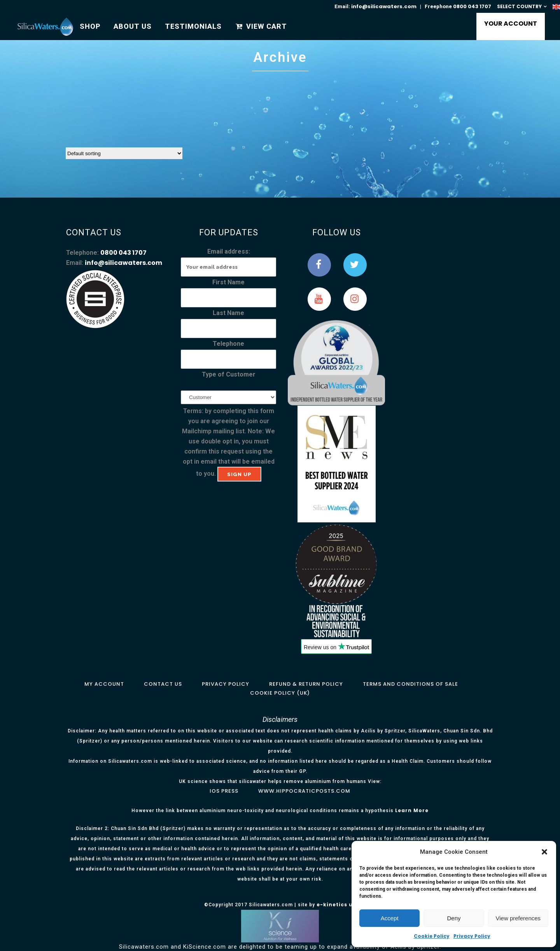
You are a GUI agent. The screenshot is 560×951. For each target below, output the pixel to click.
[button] (544, 852)
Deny (454, 918)
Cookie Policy (432, 936)
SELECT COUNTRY (519, 6)
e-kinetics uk (336, 905)
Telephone (228, 344)
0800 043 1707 (472, 6)
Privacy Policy (472, 936)
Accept (390, 918)
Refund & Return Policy (306, 684)
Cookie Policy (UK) (280, 693)
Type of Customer (229, 374)
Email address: (229, 251)
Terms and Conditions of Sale (410, 684)
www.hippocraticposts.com (304, 791)
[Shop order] (124, 153)
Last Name (228, 313)
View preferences (518, 918)
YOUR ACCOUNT (508, 24)
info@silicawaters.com (384, 6)
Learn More (412, 810)
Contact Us (163, 684)
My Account (104, 684)
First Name (228, 282)
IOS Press (224, 791)
